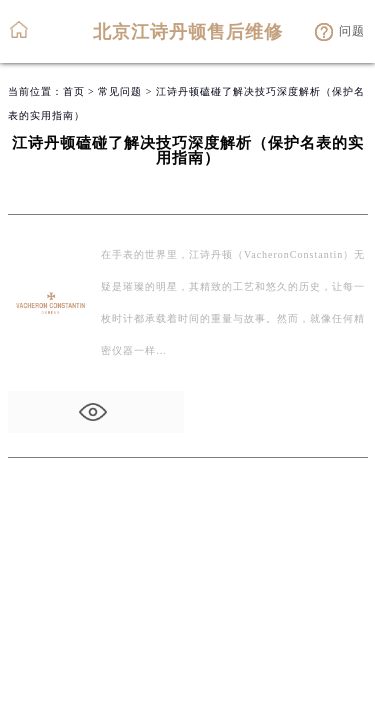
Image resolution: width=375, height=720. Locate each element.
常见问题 (120, 91)
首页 (74, 91)
